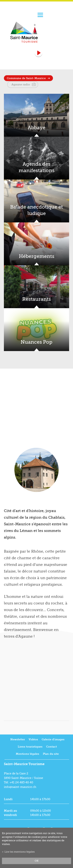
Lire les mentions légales (20, 852)
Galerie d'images (53, 739)
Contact (51, 747)
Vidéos (33, 739)
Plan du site (51, 754)
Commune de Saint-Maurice (26, 78)
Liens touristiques (30, 747)
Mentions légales (27, 754)
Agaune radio (21, 84)
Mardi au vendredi (10, 813)
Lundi (8, 799)
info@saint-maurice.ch (20, 787)
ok (37, 861)
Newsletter (18, 739)
